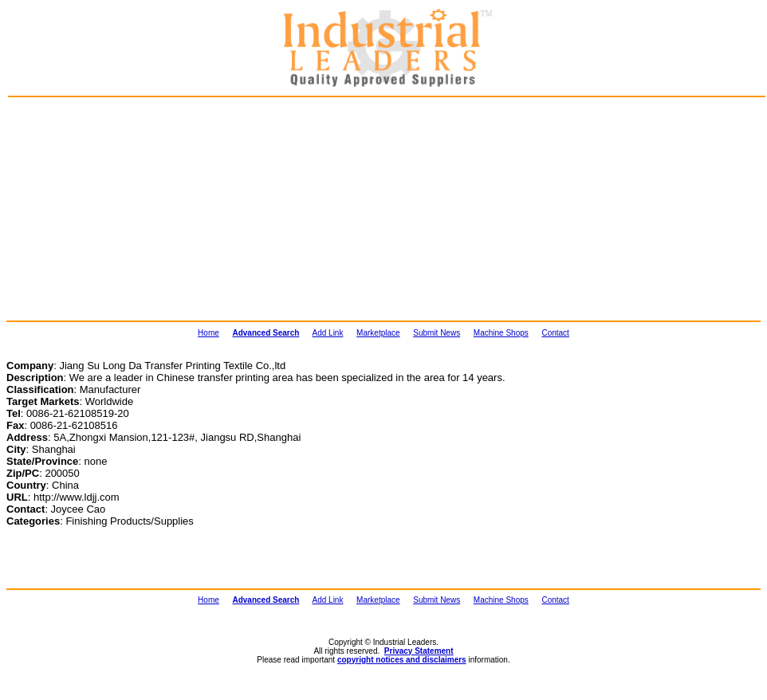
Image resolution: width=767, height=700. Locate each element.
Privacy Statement (419, 651)
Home (208, 333)
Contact (555, 333)
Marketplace (378, 333)
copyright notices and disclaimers (402, 660)
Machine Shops (501, 333)
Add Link (328, 333)
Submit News (437, 333)
